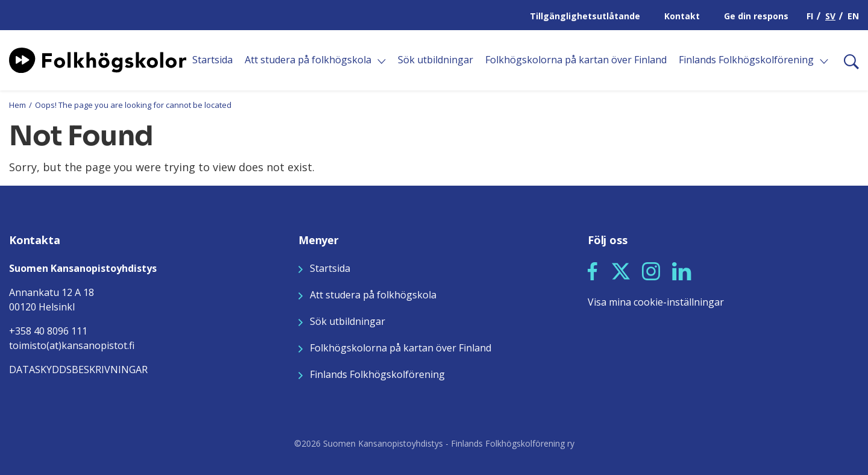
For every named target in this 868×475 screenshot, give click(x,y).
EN (853, 16)
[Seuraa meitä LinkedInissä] (682, 270)
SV (830, 16)
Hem (17, 105)
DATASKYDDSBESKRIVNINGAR (78, 370)
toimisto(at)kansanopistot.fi (72, 345)
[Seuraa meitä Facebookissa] (593, 270)
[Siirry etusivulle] (98, 59)
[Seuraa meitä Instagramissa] (651, 270)
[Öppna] (382, 61)
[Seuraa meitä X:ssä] (621, 270)
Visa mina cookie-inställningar (656, 302)
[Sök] (847, 60)
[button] (593, 271)
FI (810, 16)
